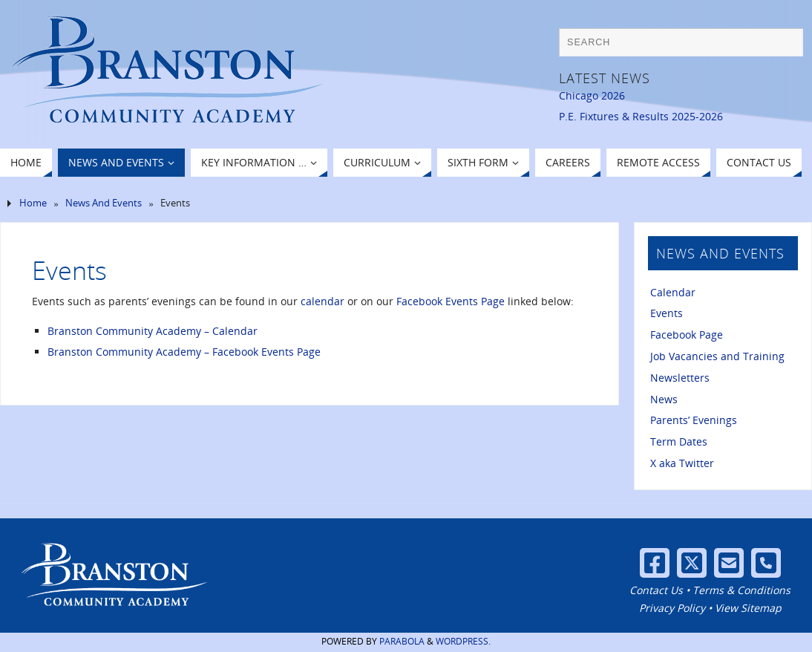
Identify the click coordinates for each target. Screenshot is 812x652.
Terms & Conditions (741, 590)
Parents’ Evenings (694, 420)
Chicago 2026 (592, 95)
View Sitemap (748, 608)
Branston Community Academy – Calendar (153, 331)
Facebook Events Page (451, 301)
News (664, 399)
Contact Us (656, 590)
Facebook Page (687, 335)
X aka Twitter (682, 463)
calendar (322, 301)
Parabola (402, 641)
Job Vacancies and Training (717, 356)
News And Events (104, 203)
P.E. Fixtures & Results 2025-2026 (641, 116)
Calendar (673, 292)
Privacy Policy (672, 608)
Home (33, 203)
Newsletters (680, 378)
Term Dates (679, 441)
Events (667, 313)
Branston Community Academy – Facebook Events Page (184, 352)
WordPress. (463, 641)
